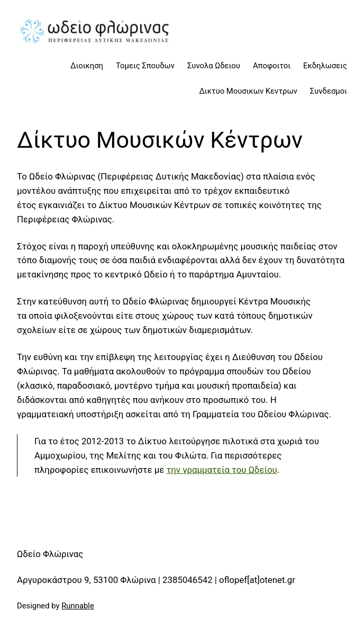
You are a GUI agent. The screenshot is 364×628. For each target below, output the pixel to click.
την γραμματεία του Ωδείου (222, 470)
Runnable (78, 606)
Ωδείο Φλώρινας (50, 554)
